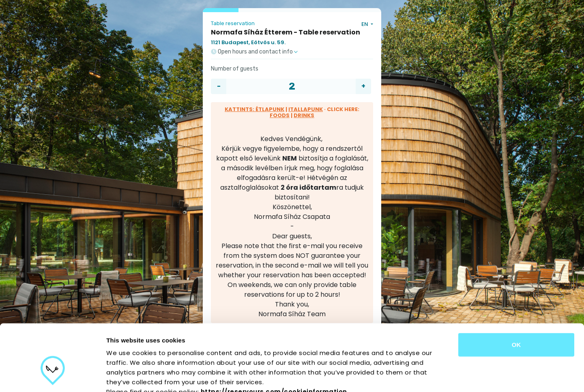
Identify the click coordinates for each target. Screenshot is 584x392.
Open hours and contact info (254, 52)
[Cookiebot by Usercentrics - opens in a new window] (53, 376)
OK (516, 296)
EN (365, 24)
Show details (426, 376)
